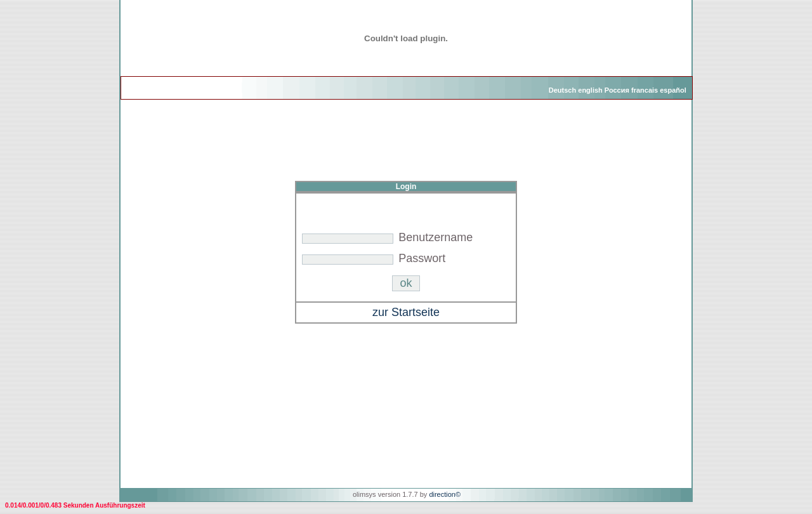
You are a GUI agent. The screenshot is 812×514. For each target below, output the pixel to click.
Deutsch (562, 90)
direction (442, 494)
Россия (617, 90)
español (673, 90)
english (590, 90)
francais (645, 90)
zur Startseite (406, 312)
